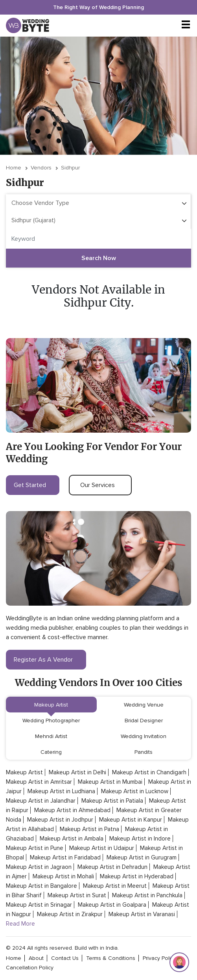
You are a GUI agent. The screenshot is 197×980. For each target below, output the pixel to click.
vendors (41, 168)
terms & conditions (111, 958)
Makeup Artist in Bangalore (41, 886)
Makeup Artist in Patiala (112, 801)
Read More (20, 924)
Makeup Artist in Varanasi (142, 914)
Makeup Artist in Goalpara (112, 905)
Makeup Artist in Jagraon (39, 867)
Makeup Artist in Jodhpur (60, 820)
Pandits (144, 752)
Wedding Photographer (51, 721)
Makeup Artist (51, 705)
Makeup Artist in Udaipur (102, 848)
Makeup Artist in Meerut (115, 886)
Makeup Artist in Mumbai (110, 782)
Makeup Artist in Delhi (77, 772)
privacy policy (159, 958)
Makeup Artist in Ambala (72, 839)
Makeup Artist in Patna (89, 829)
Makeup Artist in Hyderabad (137, 876)
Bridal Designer (144, 721)
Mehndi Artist (51, 736)
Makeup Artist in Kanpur (131, 820)
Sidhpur (70, 168)
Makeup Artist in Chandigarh (149, 772)
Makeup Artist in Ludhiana (61, 791)
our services (100, 485)
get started (33, 485)
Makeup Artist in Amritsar (39, 782)
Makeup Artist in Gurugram (142, 857)
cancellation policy (30, 968)
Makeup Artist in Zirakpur (70, 914)
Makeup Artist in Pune (35, 848)
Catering (51, 752)
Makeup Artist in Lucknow (135, 791)
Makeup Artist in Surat (77, 895)
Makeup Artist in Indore (140, 839)
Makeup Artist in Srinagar (39, 905)
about (36, 958)
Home (14, 168)
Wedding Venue (144, 705)
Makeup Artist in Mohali (63, 876)
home (14, 958)
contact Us (65, 958)
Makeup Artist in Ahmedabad (72, 810)
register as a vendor (46, 660)
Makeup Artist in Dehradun (112, 867)
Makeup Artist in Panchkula (147, 895)
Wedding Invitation (144, 736)
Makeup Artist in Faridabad (65, 857)
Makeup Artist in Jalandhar (41, 801)
